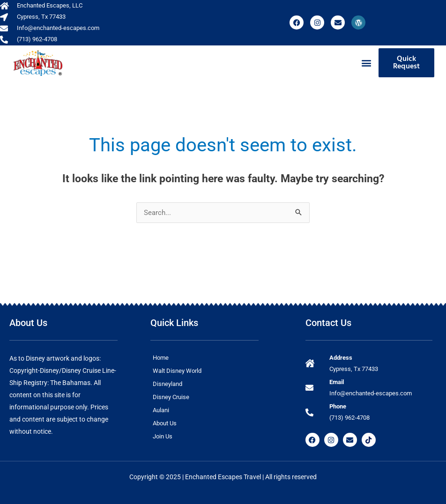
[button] (366, 63)
